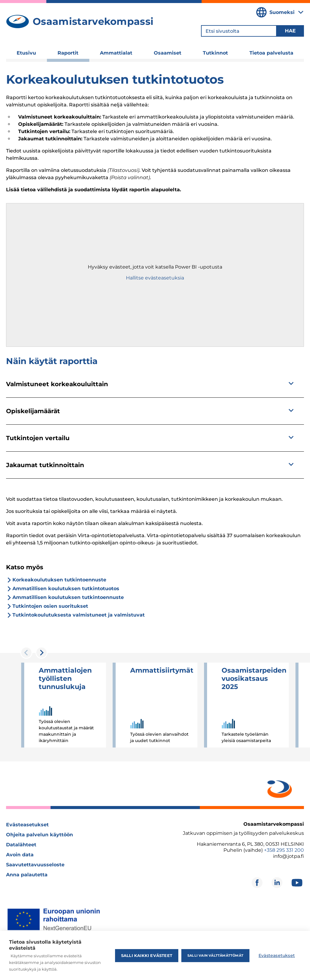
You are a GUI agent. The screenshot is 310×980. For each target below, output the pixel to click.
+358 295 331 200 (284, 850)
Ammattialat (116, 53)
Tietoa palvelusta (271, 53)
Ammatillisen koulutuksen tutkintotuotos (66, 589)
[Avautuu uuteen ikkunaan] (279, 788)
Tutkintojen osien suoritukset (50, 606)
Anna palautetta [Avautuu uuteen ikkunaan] (27, 875)
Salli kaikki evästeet (147, 955)
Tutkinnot (215, 53)
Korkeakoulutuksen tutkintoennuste (59, 580)
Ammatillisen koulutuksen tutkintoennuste (68, 597)
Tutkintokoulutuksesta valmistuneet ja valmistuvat (79, 615)
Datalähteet (21, 845)
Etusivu (26, 53)
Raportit (68, 53)
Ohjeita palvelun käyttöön (40, 835)
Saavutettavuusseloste (35, 865)
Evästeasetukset (27, 825)
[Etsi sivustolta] (239, 31)
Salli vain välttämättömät (215, 955)
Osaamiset (168, 53)
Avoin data (20, 855)
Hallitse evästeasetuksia (155, 278)
